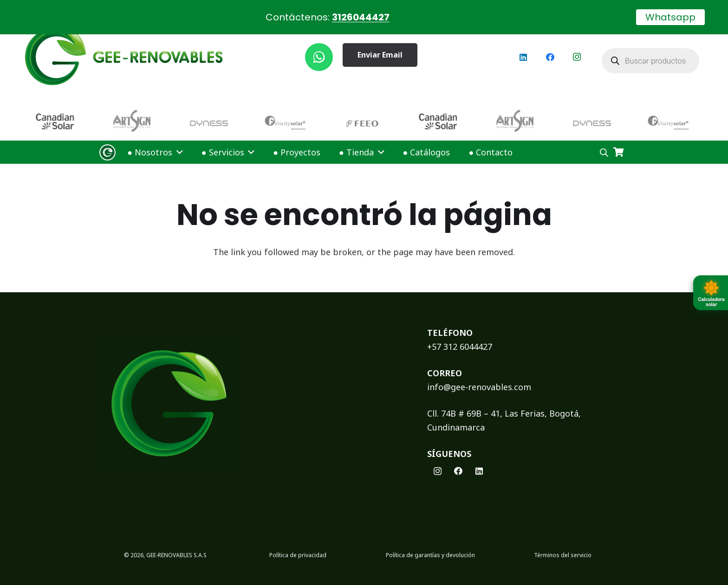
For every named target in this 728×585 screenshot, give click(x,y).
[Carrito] (618, 141)
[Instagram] (577, 46)
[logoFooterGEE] (251, 393)
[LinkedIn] (523, 46)
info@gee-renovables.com (479, 376)
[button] (178, 141)
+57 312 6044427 (460, 336)
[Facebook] (550, 46)
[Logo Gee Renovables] (107, 142)
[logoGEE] (124, 46)
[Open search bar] (604, 141)
